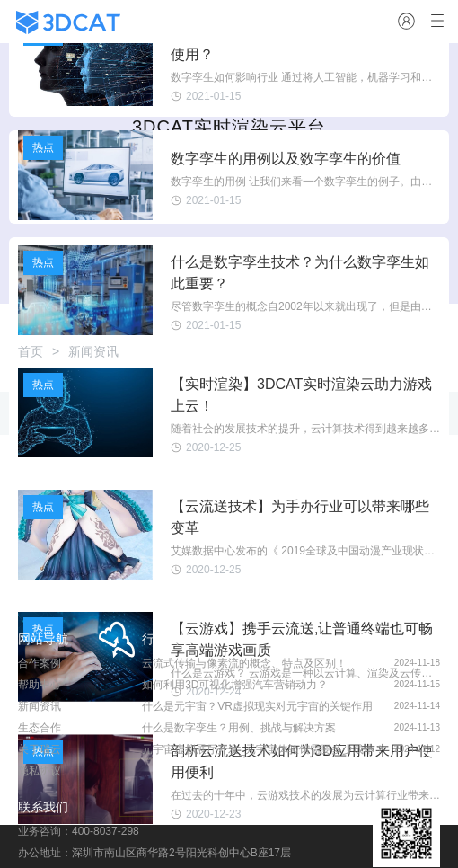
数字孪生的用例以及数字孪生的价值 (286, 159)
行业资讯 (167, 639)
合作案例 (40, 663)
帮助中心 (40, 685)
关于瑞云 (40, 749)
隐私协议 (40, 771)
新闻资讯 (40, 706)
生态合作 (40, 728)
